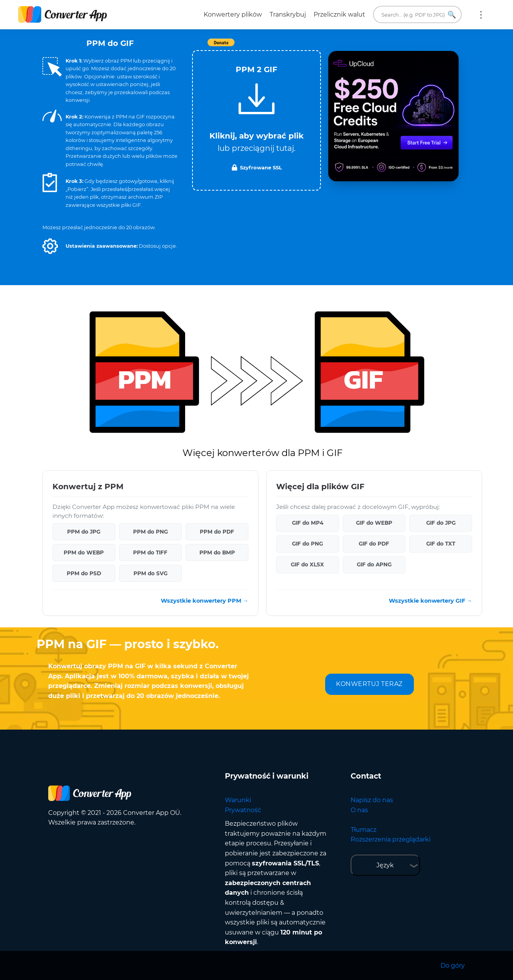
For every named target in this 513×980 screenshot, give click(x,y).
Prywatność (243, 810)
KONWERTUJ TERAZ (369, 684)
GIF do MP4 (308, 523)
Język (385, 865)
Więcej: (481, 15)
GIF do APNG (374, 564)
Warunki (238, 800)
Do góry (453, 966)
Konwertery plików (233, 14)
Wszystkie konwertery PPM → (205, 601)
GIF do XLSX (307, 564)
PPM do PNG (150, 532)
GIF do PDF (374, 544)
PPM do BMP (217, 553)
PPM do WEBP (84, 553)
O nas (359, 810)
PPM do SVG (150, 573)
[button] (50, 246)
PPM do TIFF (150, 553)
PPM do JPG (84, 532)
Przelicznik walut (339, 14)
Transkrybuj (288, 14)
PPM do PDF (217, 532)
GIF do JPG (441, 523)
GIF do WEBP (374, 523)
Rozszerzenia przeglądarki (391, 839)
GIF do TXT (441, 544)
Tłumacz (364, 830)
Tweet (301, 46)
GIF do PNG (307, 544)
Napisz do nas (372, 800)
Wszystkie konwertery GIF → (430, 601)
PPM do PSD (84, 573)
